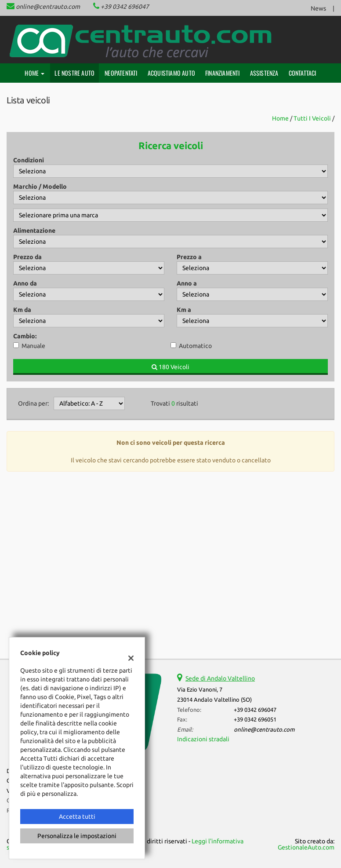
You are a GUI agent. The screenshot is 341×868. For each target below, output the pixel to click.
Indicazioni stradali (203, 739)
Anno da (25, 283)
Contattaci (303, 73)
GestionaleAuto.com (306, 847)
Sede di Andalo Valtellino (220, 678)
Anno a (187, 283)
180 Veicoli (170, 367)
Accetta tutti (77, 817)
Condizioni (29, 160)
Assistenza (264, 73)
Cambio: (25, 336)
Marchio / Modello (40, 187)
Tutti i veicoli (312, 118)
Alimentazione (34, 231)
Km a (184, 310)
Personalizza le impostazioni (77, 836)
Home (34, 73)
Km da (22, 310)
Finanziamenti (223, 73)
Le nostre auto (74, 73)
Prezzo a (189, 257)
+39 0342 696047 (125, 7)
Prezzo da (27, 257)
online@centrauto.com (48, 7)
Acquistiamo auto (171, 73)
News (318, 8)
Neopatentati (121, 73)
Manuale (33, 346)
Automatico (195, 346)
